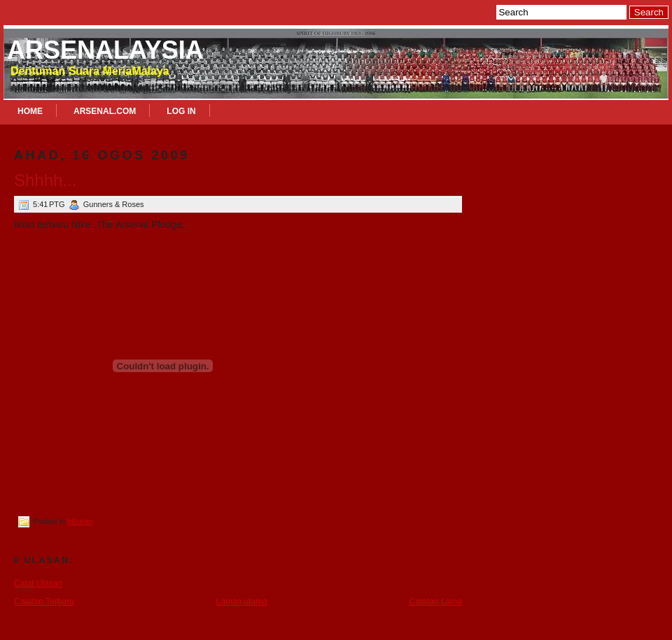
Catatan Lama (436, 602)
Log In (181, 111)
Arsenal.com (105, 111)
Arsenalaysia (105, 50)
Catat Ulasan (38, 583)
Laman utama (242, 602)
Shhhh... (45, 180)
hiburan (80, 521)
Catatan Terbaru (44, 602)
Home (30, 111)
